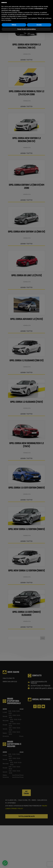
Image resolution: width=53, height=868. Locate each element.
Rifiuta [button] (14, 25)
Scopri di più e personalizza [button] (26, 29)
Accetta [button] (39, 25)
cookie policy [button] (16, 10)
